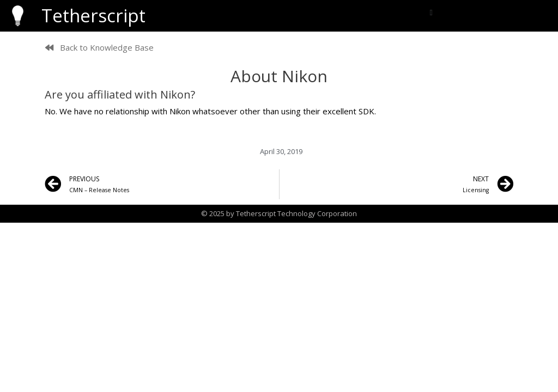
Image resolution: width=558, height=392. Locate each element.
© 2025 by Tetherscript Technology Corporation (279, 213)
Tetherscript (93, 16)
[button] (431, 13)
